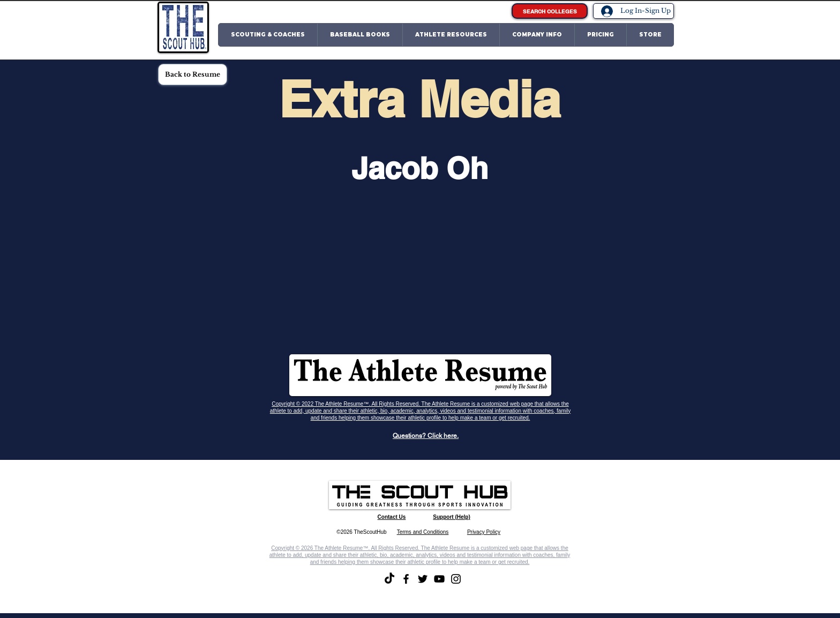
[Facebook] (406, 579)
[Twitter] (423, 579)
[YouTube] (439, 579)
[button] (268, 35)
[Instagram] (456, 579)
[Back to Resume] (193, 75)
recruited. (519, 418)
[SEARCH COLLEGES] (550, 11)
